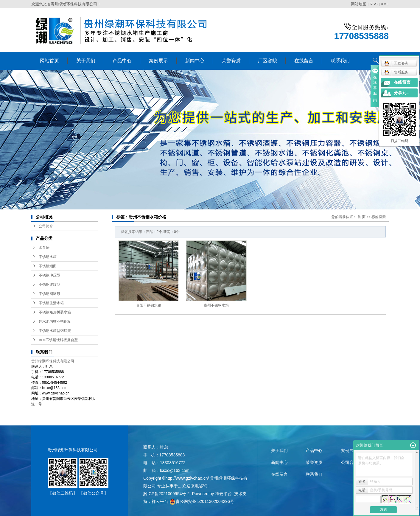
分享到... (402, 93)
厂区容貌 (267, 61)
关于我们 (86, 61)
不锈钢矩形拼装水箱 (55, 312)
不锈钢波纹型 (49, 285)
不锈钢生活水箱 (51, 303)
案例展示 (158, 61)
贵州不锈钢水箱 (216, 305)
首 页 (361, 217)
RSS (374, 4)
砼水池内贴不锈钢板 (55, 321)
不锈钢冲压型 (49, 275)
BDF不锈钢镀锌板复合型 (58, 340)
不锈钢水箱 (48, 257)
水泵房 (44, 248)
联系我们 (340, 61)
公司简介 (46, 226)
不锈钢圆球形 (49, 294)
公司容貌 (349, 462)
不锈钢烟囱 (48, 266)
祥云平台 (223, 494)
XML (385, 4)
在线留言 (304, 61)
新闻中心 (195, 61)
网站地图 (359, 4)
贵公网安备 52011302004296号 (202, 501)
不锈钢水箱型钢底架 (55, 331)
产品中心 (122, 61)
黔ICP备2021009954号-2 (167, 494)
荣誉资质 (231, 61)
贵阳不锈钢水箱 (149, 305)
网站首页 (49, 61)
